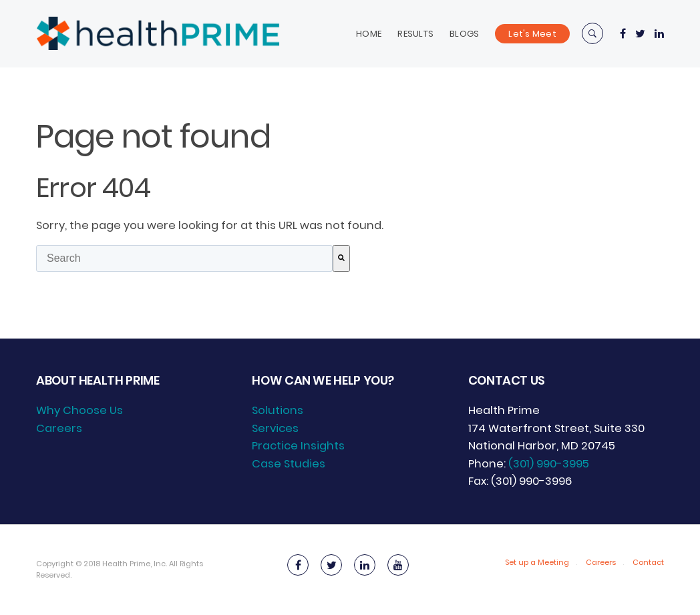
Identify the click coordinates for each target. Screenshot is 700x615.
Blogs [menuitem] (464, 34)
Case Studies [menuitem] (289, 464)
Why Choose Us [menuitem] (79, 410)
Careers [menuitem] (59, 428)
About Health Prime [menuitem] (98, 380)
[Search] (341, 258)
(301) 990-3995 (549, 464)
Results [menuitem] (415, 34)
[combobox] (184, 258)
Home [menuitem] (369, 34)
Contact (648, 562)
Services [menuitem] (275, 428)
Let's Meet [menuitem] (532, 34)
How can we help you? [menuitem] (323, 380)
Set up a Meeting (537, 562)
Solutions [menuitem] (278, 410)
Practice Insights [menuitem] (298, 446)
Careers (601, 562)
